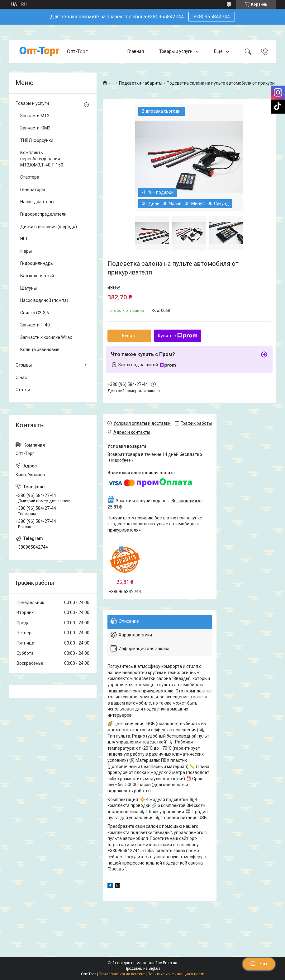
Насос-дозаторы (37, 202)
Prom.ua (170, 963)
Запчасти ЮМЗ (35, 128)
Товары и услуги (176, 51)
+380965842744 (212, 17)
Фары (26, 251)
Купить (129, 336)
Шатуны (28, 288)
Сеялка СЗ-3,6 (35, 313)
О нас (21, 377)
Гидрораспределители (43, 214)
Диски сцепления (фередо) (49, 227)
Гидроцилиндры (37, 263)
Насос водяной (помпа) (44, 300)
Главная (136, 51)
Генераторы (33, 190)
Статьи (23, 390)
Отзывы (24, 365)
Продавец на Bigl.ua (142, 968)
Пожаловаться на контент (122, 974)
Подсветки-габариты (141, 83)
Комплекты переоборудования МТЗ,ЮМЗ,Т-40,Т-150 (42, 159)
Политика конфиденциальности (176, 974)
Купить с (178, 336)
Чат (259, 964)
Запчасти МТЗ (35, 116)
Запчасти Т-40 (35, 325)
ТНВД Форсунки (37, 140)
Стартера (30, 177)
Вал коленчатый (37, 276)
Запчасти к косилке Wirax (46, 337)
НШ (24, 239)
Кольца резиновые (40, 349)
